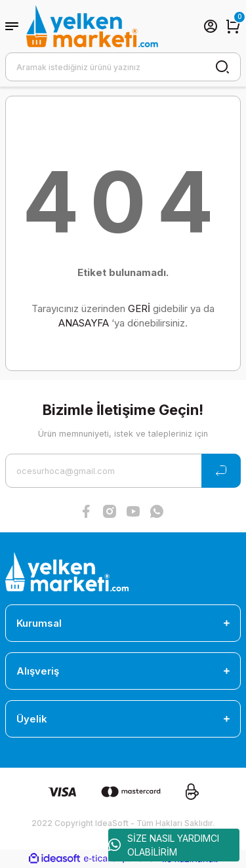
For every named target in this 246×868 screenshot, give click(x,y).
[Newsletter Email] (123, 471)
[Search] (123, 67)
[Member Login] (211, 26)
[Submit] (221, 471)
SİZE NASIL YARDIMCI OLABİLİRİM (164, 845)
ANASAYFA (84, 323)
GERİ (139, 308)
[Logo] (92, 26)
